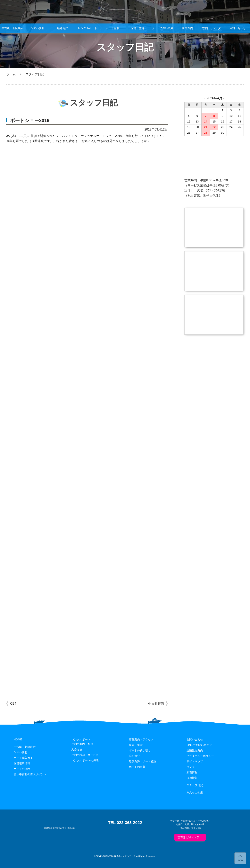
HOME (18, 739)
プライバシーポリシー (200, 756)
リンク (191, 767)
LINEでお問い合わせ (199, 745)
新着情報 (192, 772)
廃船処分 (134, 756)
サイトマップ (195, 761)
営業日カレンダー (212, 28)
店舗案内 (187, 28)
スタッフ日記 (195, 785)
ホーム (11, 74)
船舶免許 (62, 28)
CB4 (13, 704)
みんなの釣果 (195, 792)
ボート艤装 (112, 28)
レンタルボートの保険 (85, 760)
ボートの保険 (22, 769)
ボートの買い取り (162, 28)
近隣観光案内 (195, 750)
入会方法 (77, 749)
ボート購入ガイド (25, 758)
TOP (240, 860)
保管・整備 (137, 28)
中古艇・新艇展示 (12, 28)
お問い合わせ (237, 28)
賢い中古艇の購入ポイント (30, 774)
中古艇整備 (156, 704)
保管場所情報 (22, 763)
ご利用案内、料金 (82, 744)
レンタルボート (87, 28)
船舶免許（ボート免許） (144, 761)
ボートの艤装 (137, 767)
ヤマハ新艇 (37, 28)
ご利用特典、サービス (85, 755)
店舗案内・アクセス (141, 739)
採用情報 (192, 778)
